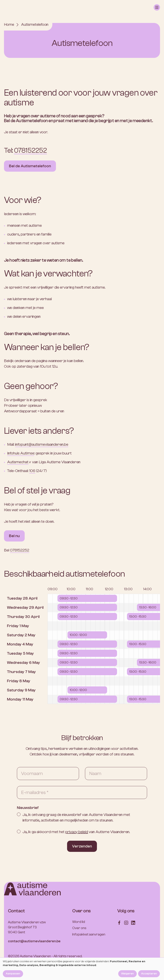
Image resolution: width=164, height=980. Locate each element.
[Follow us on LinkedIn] (133, 922)
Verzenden (82, 846)
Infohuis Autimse (21, 453)
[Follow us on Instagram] (126, 922)
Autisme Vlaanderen (35, 956)
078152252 (30, 150)
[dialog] (82, 969)
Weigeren (127, 974)
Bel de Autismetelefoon (30, 166)
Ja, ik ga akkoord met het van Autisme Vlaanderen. (76, 832)
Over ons (79, 928)
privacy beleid (77, 832)
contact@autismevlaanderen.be (34, 941)
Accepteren (149, 974)
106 (32, 471)
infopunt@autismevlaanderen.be (42, 444)
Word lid (79, 922)
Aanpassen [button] (13, 974)
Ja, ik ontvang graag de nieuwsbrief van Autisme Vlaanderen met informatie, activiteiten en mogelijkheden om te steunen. (76, 817)
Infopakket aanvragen (89, 934)
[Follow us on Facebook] (119, 922)
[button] (157, 7)
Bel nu (14, 536)
